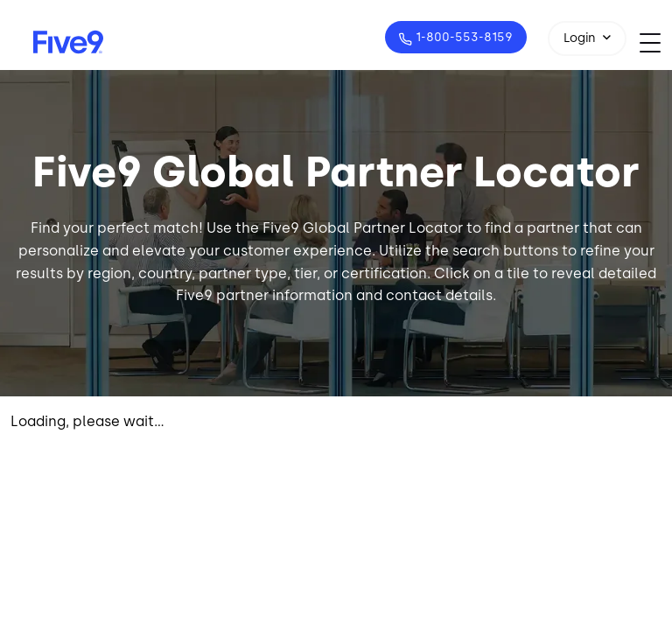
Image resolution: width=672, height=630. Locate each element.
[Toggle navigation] (656, 42)
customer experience (297, 251)
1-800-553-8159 (462, 37)
